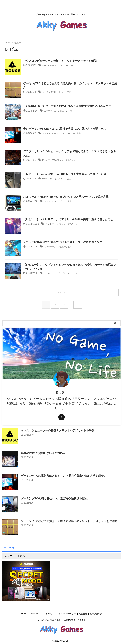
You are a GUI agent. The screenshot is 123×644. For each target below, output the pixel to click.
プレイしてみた (69, 160)
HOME (24, 614)
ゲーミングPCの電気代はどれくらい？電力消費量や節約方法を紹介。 (66, 476)
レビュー (74, 66)
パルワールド (51, 202)
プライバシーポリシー (66, 614)
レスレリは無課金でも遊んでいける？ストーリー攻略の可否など (65, 242)
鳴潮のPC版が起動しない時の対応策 (44, 453)
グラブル (54, 160)
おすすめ (47, 134)
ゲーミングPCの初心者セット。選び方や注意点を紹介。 (57, 498)
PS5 (45, 160)
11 (78, 305)
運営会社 (83, 614)
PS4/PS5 (34, 614)
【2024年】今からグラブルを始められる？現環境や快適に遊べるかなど (70, 106)
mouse (46, 66)
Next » (62, 293)
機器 (86, 134)
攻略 (75, 247)
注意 (74, 92)
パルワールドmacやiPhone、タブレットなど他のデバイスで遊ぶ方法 (68, 197)
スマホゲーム (52, 111)
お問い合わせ (96, 614)
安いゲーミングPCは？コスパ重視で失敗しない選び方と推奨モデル (67, 129)
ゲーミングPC (60, 66)
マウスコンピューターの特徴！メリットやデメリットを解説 (62, 61)
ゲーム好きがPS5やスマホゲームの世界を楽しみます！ (62, 620)
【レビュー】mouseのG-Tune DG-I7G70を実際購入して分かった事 (67, 174)
